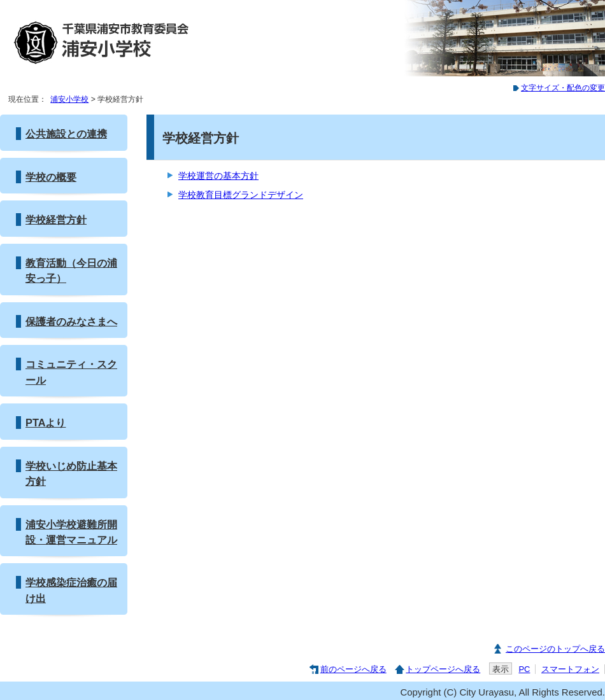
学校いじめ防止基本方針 (71, 473)
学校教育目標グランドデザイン (241, 195)
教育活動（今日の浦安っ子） (71, 270)
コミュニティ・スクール (71, 372)
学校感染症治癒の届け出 (71, 590)
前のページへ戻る (353, 669)
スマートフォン (570, 669)
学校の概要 (51, 177)
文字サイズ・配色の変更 (563, 88)
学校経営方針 (56, 220)
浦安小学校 (69, 99)
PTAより (46, 423)
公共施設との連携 (66, 134)
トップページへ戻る (443, 669)
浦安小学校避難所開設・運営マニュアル (71, 532)
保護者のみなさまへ (71, 321)
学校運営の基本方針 (218, 176)
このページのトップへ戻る (555, 649)
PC (524, 669)
